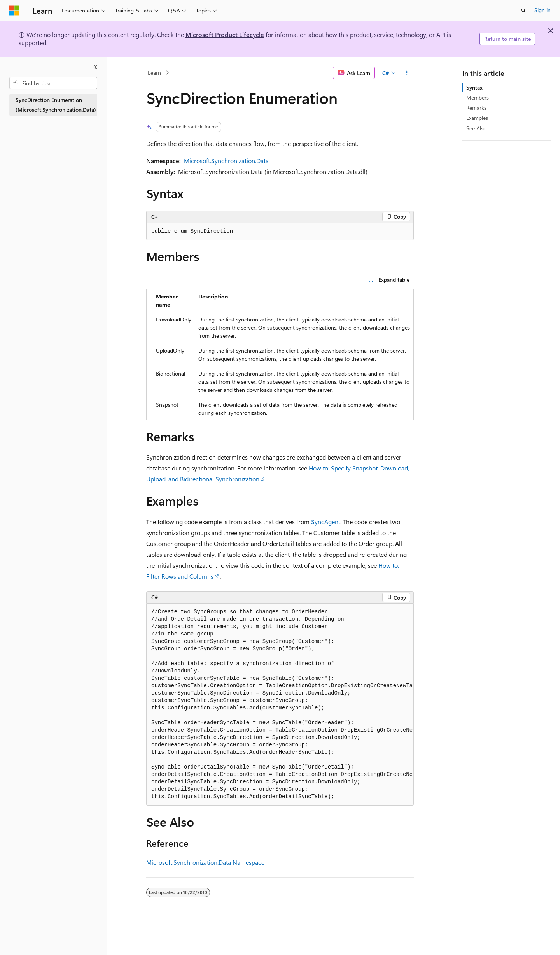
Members (478, 97)
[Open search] (523, 11)
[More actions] (407, 73)
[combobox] (53, 83)
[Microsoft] (14, 11)
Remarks (476, 108)
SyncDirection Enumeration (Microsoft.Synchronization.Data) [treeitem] (56, 105)
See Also (476, 128)
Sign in (542, 10)
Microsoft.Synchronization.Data (226, 161)
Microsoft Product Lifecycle (225, 34)
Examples (477, 118)
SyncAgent (326, 522)
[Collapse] (95, 67)
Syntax (474, 87)
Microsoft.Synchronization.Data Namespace (205, 862)
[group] (280, 705)
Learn (154, 73)
